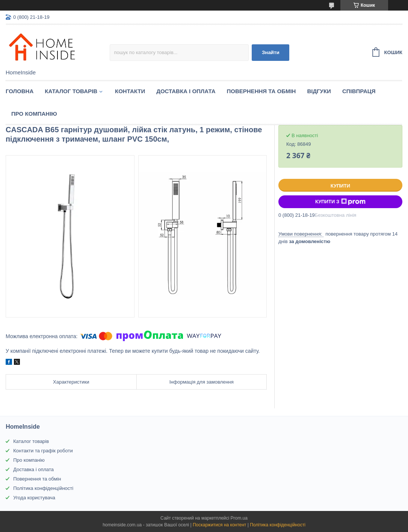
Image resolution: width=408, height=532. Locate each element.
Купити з (340, 202)
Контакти (130, 91)
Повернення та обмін (261, 91)
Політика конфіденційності (43, 488)
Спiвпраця (359, 91)
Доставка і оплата (186, 91)
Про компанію (34, 114)
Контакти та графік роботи (43, 451)
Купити (340, 186)
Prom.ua (239, 518)
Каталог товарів (31, 441)
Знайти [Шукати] (271, 52)
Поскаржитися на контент (219, 525)
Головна (20, 91)
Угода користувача (34, 498)
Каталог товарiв (71, 91)
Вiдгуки (319, 91)
